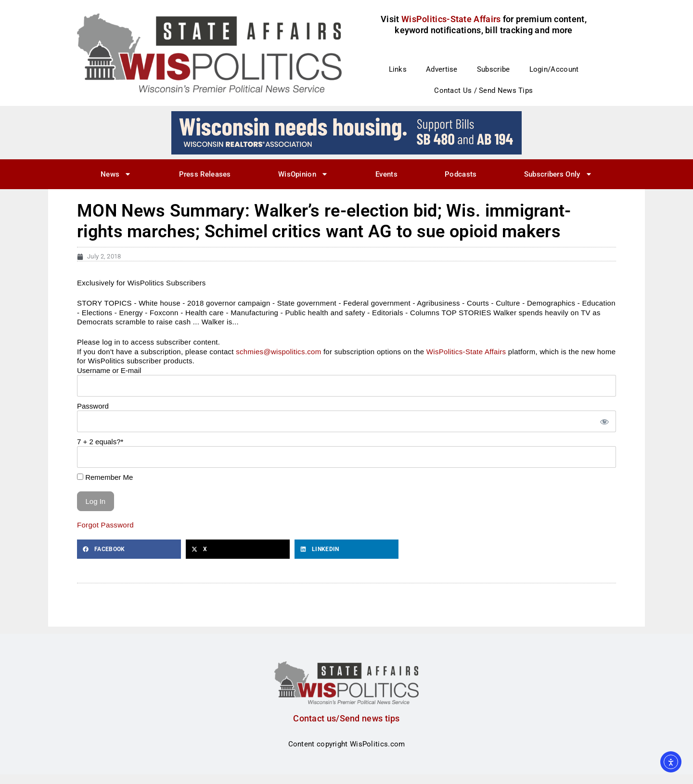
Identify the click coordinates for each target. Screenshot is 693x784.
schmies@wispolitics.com (278, 352)
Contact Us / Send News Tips (483, 90)
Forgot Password (105, 525)
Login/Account (554, 69)
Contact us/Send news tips (346, 718)
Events (386, 174)
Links (398, 69)
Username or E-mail (109, 370)
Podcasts (461, 174)
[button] (129, 549)
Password (93, 406)
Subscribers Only (558, 174)
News (116, 174)
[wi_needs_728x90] (346, 132)
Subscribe (494, 69)
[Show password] (604, 421)
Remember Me (105, 477)
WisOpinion (303, 174)
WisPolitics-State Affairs (466, 352)
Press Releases (205, 174)
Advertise (442, 69)
